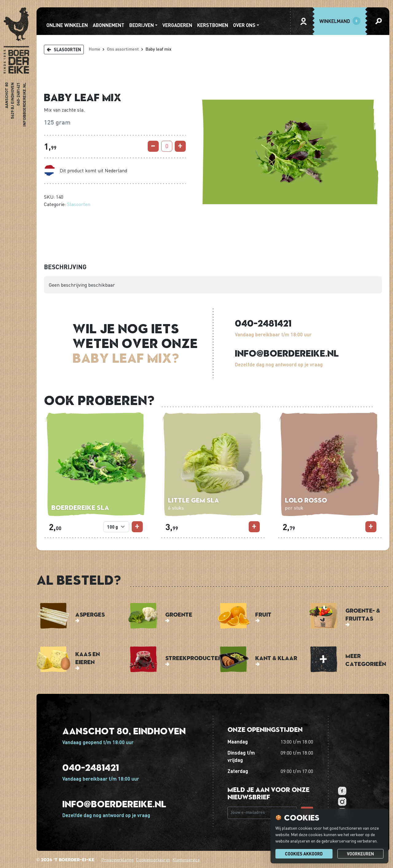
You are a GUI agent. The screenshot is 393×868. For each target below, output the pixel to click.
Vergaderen (177, 25)
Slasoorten (79, 204)
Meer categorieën (366, 660)
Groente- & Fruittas (363, 614)
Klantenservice (186, 860)
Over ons (244, 25)
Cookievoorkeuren (153, 860)
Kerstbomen (213, 25)
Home (95, 50)
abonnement (109, 25)
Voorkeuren (360, 854)
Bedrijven (142, 25)
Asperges (90, 614)
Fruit (263, 614)
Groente (179, 614)
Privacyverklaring (118, 860)
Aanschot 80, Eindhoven (124, 731)
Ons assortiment (123, 50)
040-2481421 (18, 94)
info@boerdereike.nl (24, 105)
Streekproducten (194, 658)
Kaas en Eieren (88, 658)
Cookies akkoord (304, 854)
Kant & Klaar (276, 658)
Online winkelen (67, 25)
